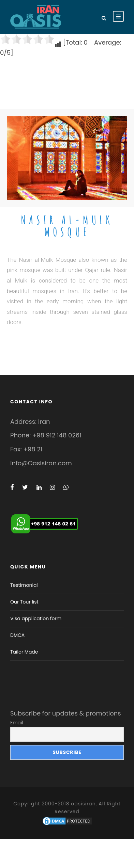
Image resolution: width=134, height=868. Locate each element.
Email (17, 723)
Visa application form (36, 618)
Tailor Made (24, 652)
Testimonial (24, 585)
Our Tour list (24, 602)
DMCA (17, 635)
